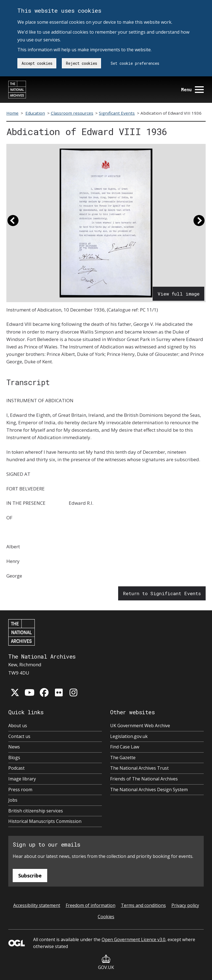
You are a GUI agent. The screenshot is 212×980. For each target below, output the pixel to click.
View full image (179, 294)
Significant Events (117, 113)
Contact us (19, 736)
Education (35, 113)
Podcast (16, 768)
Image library (22, 779)
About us (18, 726)
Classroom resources (72, 113)
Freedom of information (91, 905)
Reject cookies (82, 63)
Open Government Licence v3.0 (133, 939)
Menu (192, 89)
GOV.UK (106, 962)
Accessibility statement (37, 905)
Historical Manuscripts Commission (45, 821)
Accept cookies (37, 63)
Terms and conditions (143, 905)
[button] (13, 223)
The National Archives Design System (149, 790)
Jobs (13, 800)
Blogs (14, 758)
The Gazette (123, 758)
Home (12, 113)
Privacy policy (185, 905)
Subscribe (30, 876)
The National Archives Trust (139, 768)
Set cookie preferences (135, 63)
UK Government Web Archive (140, 726)
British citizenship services (36, 811)
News (14, 747)
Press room (20, 790)
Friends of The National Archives (144, 779)
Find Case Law (125, 747)
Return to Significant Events (162, 593)
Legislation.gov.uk (129, 736)
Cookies (106, 917)
